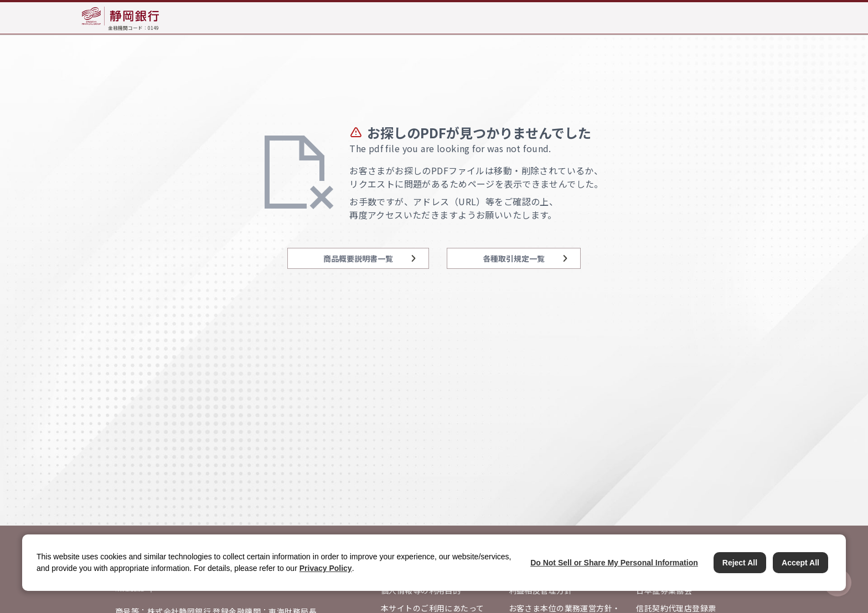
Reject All (740, 563)
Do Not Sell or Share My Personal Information (614, 563)
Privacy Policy (326, 568)
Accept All (800, 563)
